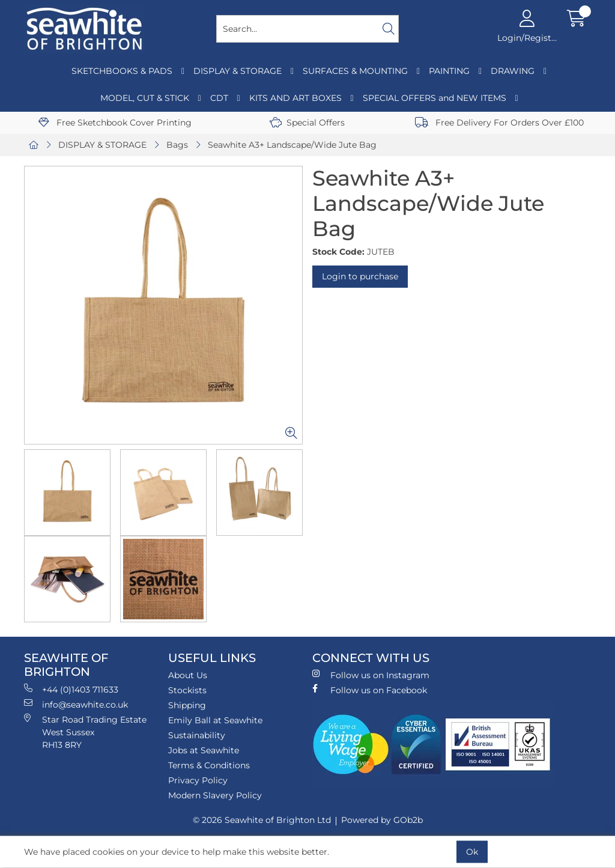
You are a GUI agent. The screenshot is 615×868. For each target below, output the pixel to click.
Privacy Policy (198, 780)
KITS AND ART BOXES (295, 98)
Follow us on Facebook (370, 690)
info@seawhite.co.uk (76, 704)
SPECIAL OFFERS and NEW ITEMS (435, 98)
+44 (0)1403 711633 (71, 689)
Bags (177, 145)
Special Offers (307, 123)
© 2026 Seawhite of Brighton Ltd (262, 820)
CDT (219, 98)
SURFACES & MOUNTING (355, 71)
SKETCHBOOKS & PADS (122, 71)
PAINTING (449, 71)
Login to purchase (360, 276)
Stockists (187, 690)
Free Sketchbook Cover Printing (115, 123)
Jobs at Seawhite (204, 750)
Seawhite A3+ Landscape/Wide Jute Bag (292, 145)
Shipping (187, 705)
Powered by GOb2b (382, 820)
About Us (188, 675)
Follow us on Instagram (371, 675)
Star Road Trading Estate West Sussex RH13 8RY (85, 732)
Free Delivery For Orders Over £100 (499, 123)
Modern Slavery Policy (215, 795)
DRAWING (513, 71)
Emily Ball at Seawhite (215, 720)
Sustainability (197, 735)
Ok (472, 852)
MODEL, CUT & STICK (145, 98)
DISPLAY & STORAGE (238, 71)
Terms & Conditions (209, 765)
